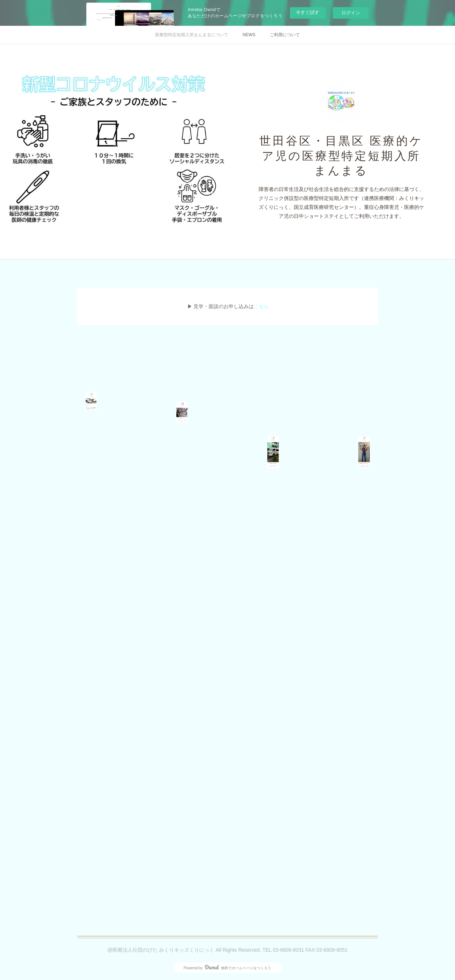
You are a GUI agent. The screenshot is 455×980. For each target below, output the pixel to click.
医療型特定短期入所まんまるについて (192, 35)
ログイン (351, 13)
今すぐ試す (308, 12)
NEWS (249, 35)
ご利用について (285, 35)
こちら (261, 306)
